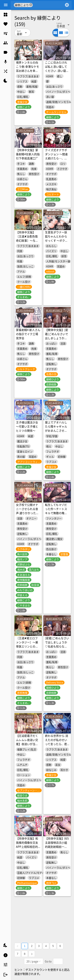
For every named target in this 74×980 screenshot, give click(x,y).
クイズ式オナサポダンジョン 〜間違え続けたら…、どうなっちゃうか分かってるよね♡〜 (56, 158)
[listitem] (6, 15)
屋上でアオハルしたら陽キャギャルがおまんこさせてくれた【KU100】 (56, 428)
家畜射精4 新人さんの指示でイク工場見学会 (28, 334)
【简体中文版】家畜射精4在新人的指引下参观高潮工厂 (28, 154)
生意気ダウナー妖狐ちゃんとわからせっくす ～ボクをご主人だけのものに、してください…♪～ (56, 242)
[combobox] (48, 5)
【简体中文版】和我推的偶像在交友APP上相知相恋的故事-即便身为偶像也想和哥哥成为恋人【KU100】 (28, 849)
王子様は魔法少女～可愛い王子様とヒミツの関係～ (27, 426)
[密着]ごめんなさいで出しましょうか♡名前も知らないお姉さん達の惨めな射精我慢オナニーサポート (57, 648)
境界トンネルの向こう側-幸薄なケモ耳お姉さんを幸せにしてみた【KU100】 (28, 71)
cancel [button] (31, 5)
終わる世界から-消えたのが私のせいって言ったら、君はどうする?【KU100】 (57, 744)
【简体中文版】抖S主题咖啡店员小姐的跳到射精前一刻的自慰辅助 (57, 845)
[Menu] (6, 5)
